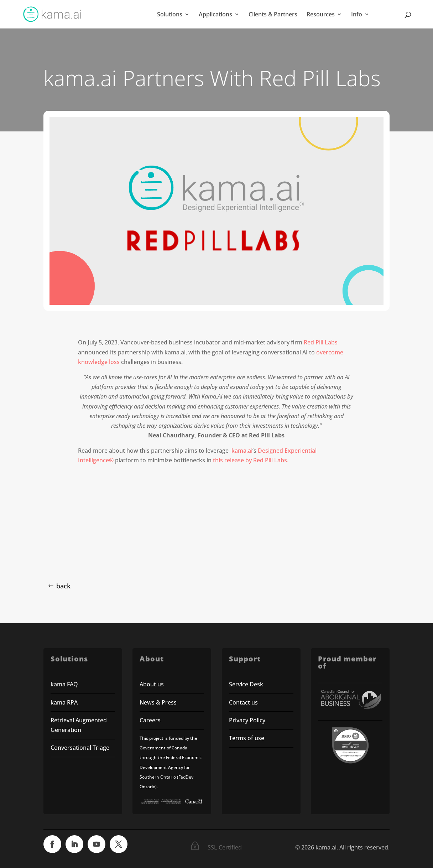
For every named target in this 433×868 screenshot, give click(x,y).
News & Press (158, 702)
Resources (321, 15)
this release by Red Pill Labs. (251, 460)
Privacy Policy (247, 720)
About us (152, 684)
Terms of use (247, 738)
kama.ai (242, 451)
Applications (215, 15)
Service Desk (246, 684)
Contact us (243, 702)
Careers (150, 720)
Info (357, 15)
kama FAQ (64, 684)
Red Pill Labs (321, 342)
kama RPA (64, 702)
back (63, 586)
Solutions (170, 15)
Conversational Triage (80, 748)
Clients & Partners (273, 15)
